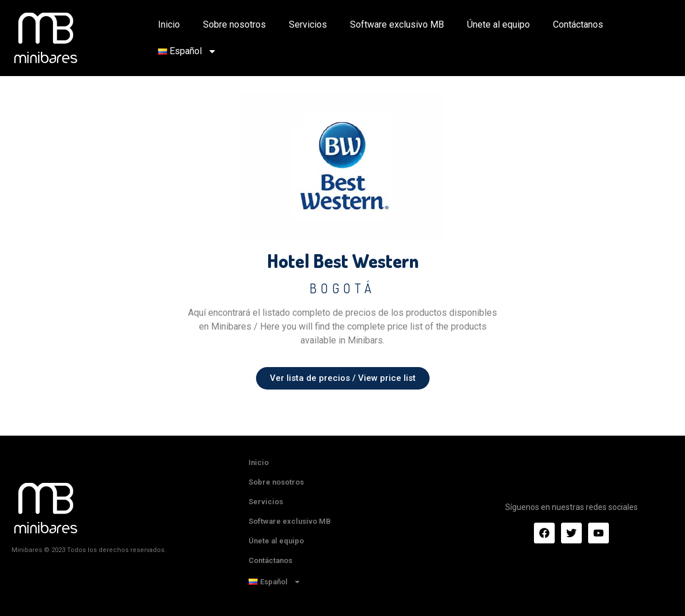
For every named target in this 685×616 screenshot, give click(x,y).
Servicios (308, 24)
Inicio (169, 24)
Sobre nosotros (234, 24)
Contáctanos (578, 24)
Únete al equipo (498, 24)
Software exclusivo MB (397, 24)
